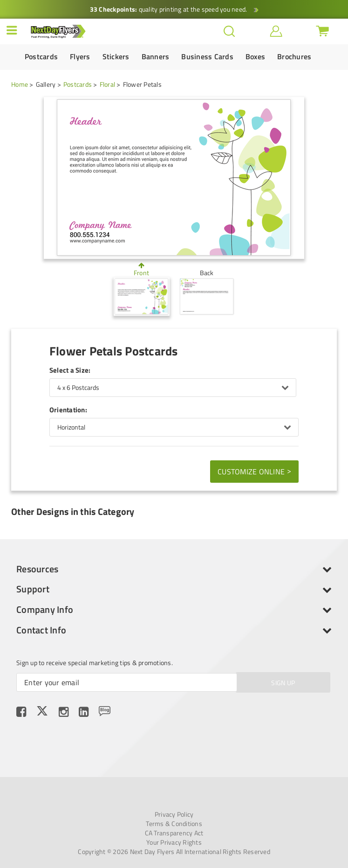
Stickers (116, 57)
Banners (156, 57)
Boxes (255, 57)
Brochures (294, 57)
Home (20, 84)
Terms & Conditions (174, 824)
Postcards (41, 57)
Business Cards (207, 57)
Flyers (80, 57)
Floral (108, 84)
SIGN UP (283, 683)
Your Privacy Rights (174, 842)
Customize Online (254, 471)
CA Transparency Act (174, 833)
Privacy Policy (174, 814)
